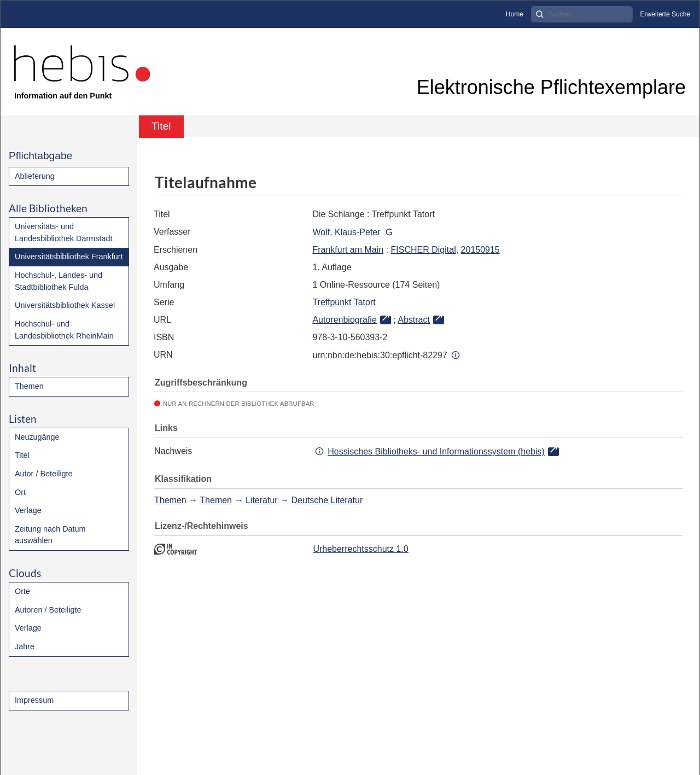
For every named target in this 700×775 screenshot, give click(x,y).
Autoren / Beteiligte (48, 610)
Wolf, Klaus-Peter (346, 232)
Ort (20, 492)
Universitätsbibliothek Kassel (65, 305)
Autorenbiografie (344, 320)
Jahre (25, 646)
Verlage (28, 510)
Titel (22, 455)
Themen (29, 386)
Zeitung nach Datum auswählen (50, 535)
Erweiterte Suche (665, 14)
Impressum (34, 700)
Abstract (414, 320)
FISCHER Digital (424, 250)
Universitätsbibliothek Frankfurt (69, 257)
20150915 (480, 250)
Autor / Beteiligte (44, 474)
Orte (22, 591)
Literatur (262, 500)
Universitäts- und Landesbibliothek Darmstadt (63, 232)
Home (515, 14)
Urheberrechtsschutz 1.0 (360, 549)
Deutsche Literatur (327, 500)
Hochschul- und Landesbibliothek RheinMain (64, 330)
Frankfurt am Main (348, 250)
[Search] (582, 14)
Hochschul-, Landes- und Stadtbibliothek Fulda (59, 281)
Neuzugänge (37, 437)
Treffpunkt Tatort (344, 302)
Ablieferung (35, 176)
